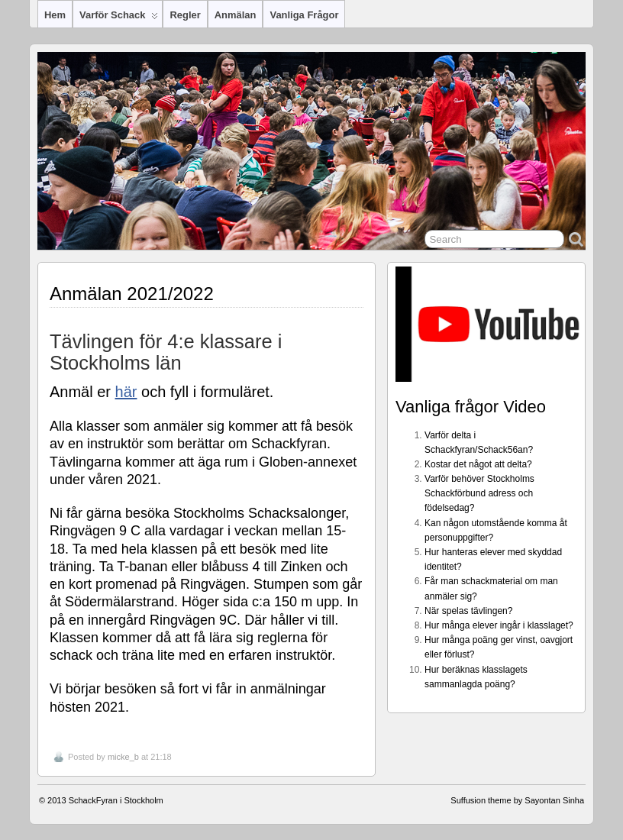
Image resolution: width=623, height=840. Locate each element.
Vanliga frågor (304, 15)
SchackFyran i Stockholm (116, 800)
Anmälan (236, 15)
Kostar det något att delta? (478, 464)
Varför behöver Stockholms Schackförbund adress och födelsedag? (479, 493)
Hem (55, 15)
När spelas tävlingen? (468, 611)
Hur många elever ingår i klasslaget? (499, 625)
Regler (185, 15)
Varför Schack (119, 18)
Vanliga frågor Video (471, 407)
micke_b (123, 757)
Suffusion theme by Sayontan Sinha (517, 800)
